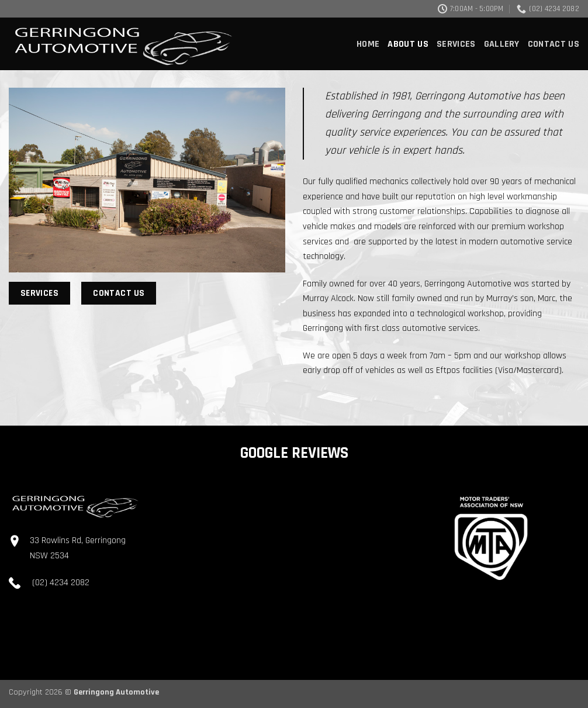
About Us (408, 44)
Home (368, 44)
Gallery (502, 44)
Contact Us (554, 44)
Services (456, 44)
